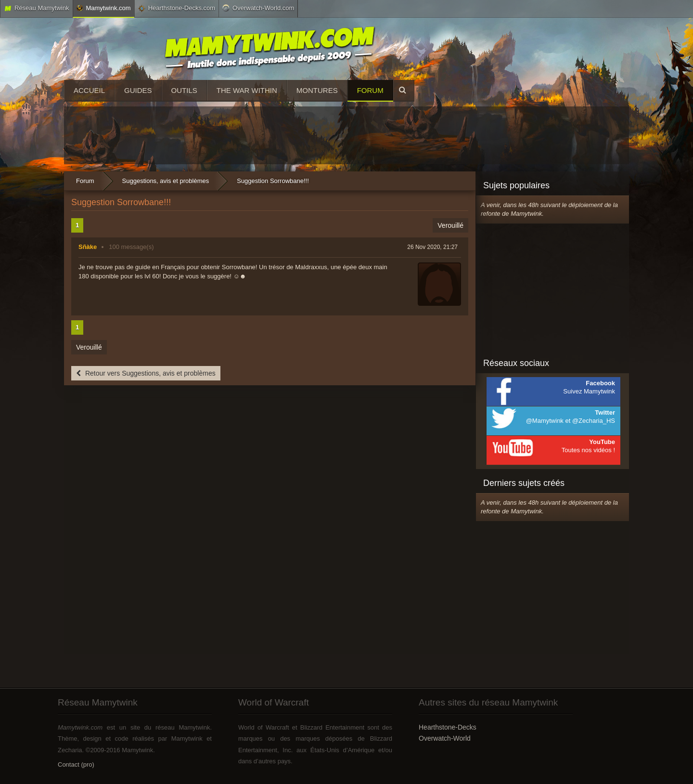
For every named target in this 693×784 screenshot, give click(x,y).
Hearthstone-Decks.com (177, 8)
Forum (370, 90)
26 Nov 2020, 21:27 (432, 247)
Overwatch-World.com (258, 8)
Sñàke (88, 247)
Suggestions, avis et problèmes (166, 181)
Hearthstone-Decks (448, 727)
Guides (138, 90)
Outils (184, 90)
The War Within (247, 90)
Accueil (89, 90)
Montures (317, 90)
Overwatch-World (445, 738)
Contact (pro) (76, 764)
